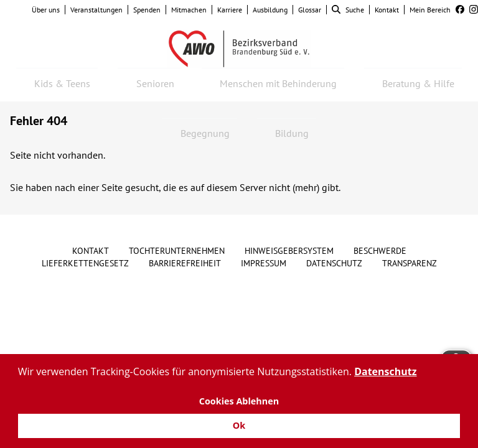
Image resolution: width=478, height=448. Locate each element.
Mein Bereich (430, 10)
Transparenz (410, 263)
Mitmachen (189, 10)
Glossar (310, 10)
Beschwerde (380, 251)
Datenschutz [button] (385, 371)
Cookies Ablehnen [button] (239, 401)
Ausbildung (270, 10)
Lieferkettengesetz (85, 263)
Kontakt (387, 10)
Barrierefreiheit (185, 263)
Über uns (46, 10)
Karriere (230, 10)
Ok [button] (239, 425)
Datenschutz (334, 263)
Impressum (264, 263)
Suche (348, 10)
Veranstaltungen (96, 10)
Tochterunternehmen (177, 251)
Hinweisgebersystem (289, 251)
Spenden (147, 10)
